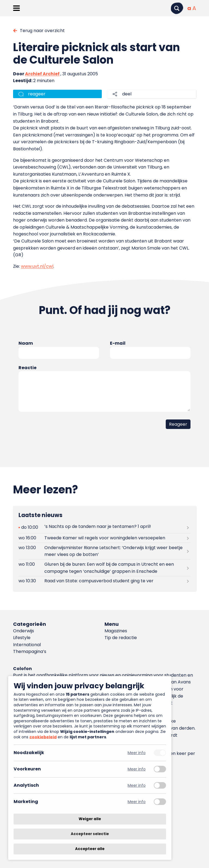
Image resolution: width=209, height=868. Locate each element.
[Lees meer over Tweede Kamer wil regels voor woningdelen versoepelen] (104, 538)
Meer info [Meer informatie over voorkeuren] (137, 769)
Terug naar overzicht (42, 31)
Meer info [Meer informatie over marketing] (137, 802)
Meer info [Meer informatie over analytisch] (137, 785)
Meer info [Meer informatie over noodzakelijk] (137, 753)
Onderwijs (24, 631)
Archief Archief (42, 74)
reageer (37, 94)
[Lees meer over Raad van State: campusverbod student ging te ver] (104, 581)
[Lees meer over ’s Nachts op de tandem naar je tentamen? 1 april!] (104, 528)
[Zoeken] (177, 8)
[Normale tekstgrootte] (189, 8)
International (27, 645)
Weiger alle (90, 819)
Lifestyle (22, 638)
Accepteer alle (90, 849)
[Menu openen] (16, 8)
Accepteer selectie (90, 834)
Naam (26, 343)
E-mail (118, 343)
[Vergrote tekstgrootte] (194, 8)
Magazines (116, 631)
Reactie (27, 368)
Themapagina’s (30, 651)
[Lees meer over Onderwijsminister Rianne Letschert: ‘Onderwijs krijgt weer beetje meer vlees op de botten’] (104, 551)
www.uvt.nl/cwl (37, 266)
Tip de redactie (121, 638)
